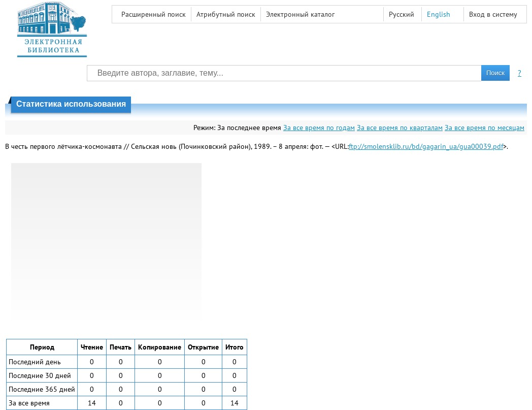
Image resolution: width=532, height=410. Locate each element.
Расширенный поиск (154, 14)
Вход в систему (493, 14)
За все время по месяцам (485, 128)
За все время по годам (319, 128)
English (439, 14)
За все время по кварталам (400, 128)
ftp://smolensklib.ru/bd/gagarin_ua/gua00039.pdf (426, 146)
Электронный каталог (300, 14)
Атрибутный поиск (226, 14)
